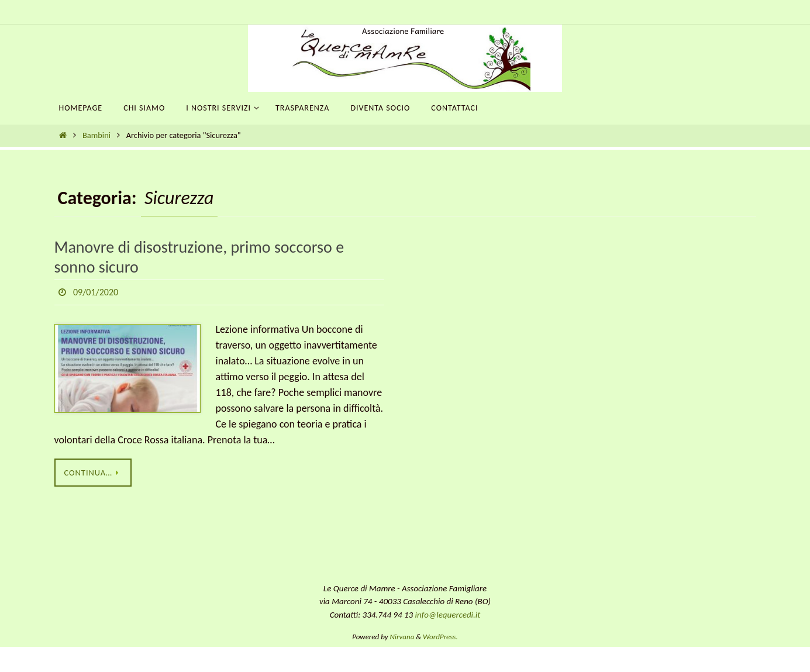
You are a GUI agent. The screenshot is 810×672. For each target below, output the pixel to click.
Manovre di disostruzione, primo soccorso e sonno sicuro (199, 257)
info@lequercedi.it (448, 615)
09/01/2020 (96, 292)
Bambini (96, 135)
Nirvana (402, 637)
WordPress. (440, 637)
